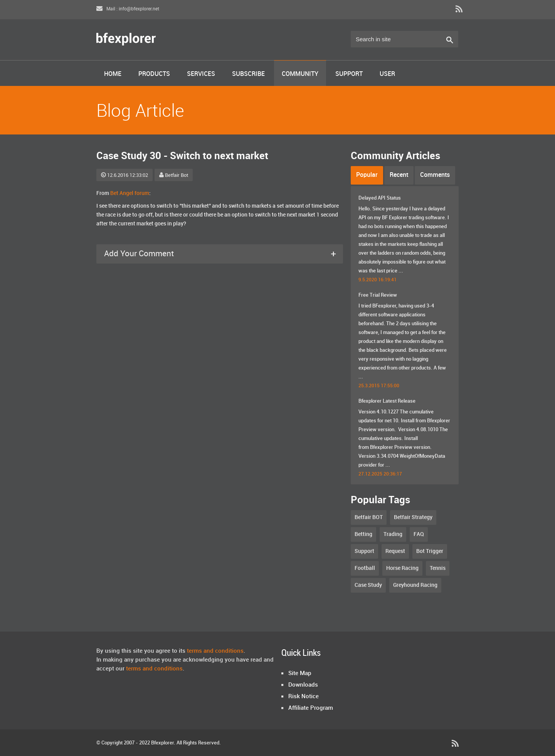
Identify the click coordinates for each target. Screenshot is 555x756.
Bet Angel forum (130, 193)
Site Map (300, 674)
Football (365, 568)
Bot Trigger (430, 551)
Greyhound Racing (415, 585)
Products (154, 74)
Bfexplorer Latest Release (387, 401)
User (387, 74)
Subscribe (248, 74)
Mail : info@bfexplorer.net (128, 9)
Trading (393, 534)
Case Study (368, 585)
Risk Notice (304, 697)
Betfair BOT (369, 517)
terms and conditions (215, 651)
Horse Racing (402, 568)
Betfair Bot (174, 175)
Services (201, 74)
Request (395, 551)
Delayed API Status (380, 198)
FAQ (419, 534)
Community (300, 74)
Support (349, 74)
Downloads (303, 685)
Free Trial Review (378, 295)
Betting (363, 534)
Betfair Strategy (413, 517)
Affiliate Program (311, 708)
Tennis (438, 568)
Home (113, 74)
